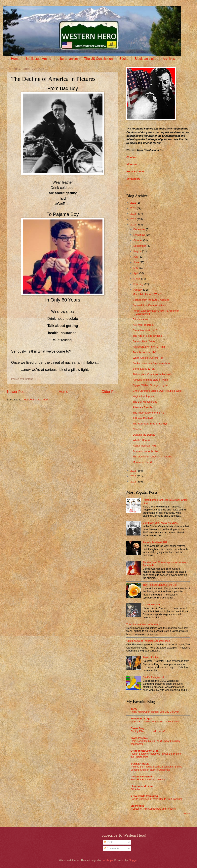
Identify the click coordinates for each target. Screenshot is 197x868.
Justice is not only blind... (147, 451)
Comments (111, 848)
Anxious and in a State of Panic (151, 380)
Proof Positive (139, 738)
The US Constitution (98, 59)
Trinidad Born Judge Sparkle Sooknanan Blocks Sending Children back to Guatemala (156, 768)
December (140, 229)
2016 (134, 214)
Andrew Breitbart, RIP (155, 542)
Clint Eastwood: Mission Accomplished (148, 641)
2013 (134, 471)
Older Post (110, 392)
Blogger (133, 860)
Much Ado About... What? (147, 294)
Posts (108, 842)
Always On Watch (141, 777)
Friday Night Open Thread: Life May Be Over (155, 712)
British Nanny (140, 319)
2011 (134, 482)
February (139, 284)
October (138, 240)
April (136, 273)
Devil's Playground (153, 677)
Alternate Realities (143, 407)
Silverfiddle (133, 179)
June (137, 262)
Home (15, 59)
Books (124, 59)
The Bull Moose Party (145, 402)
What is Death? (141, 440)
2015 (134, 219)
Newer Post (16, 392)
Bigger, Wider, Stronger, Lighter (151, 385)
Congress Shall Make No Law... (161, 523)
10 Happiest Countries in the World (153, 374)
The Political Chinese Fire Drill (160, 585)
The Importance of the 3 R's (148, 413)
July (136, 257)
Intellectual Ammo (39, 59)
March (137, 279)
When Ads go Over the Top (148, 358)
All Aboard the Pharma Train (149, 347)
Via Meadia (137, 806)
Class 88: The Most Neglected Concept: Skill (155, 722)
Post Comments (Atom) (36, 400)
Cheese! (138, 429)
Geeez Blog (138, 728)
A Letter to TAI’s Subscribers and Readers (153, 809)
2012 (134, 476)
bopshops (107, 860)
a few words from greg (144, 796)
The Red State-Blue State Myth (150, 424)
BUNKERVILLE (140, 764)
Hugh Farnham (135, 172)
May (136, 268)
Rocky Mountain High (145, 446)
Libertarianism (68, 59)
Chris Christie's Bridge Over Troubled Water (158, 391)
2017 (134, 208)
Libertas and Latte (142, 786)
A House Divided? (143, 418)
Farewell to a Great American (149, 305)
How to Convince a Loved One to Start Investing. (157, 799)
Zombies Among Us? (145, 352)
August (138, 251)
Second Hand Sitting (144, 341)
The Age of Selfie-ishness (147, 336)
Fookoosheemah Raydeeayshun (151, 363)
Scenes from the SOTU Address (151, 300)
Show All (186, 814)
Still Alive (135, 789)
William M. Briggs (141, 719)
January (138, 290)
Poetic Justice (151, 657)
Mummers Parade (143, 462)
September (140, 246)
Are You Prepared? (144, 325)
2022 (134, 203)
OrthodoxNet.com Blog (145, 751)
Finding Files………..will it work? (148, 731)
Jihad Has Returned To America (148, 780)
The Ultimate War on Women (143, 624)
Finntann (132, 157)
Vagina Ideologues (143, 396)
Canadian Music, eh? (145, 330)
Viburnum (132, 164)
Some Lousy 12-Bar (144, 369)
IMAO (134, 709)
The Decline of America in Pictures (152, 457)
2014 (134, 225)
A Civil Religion (151, 605)
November (140, 235)
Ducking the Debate (144, 435)
